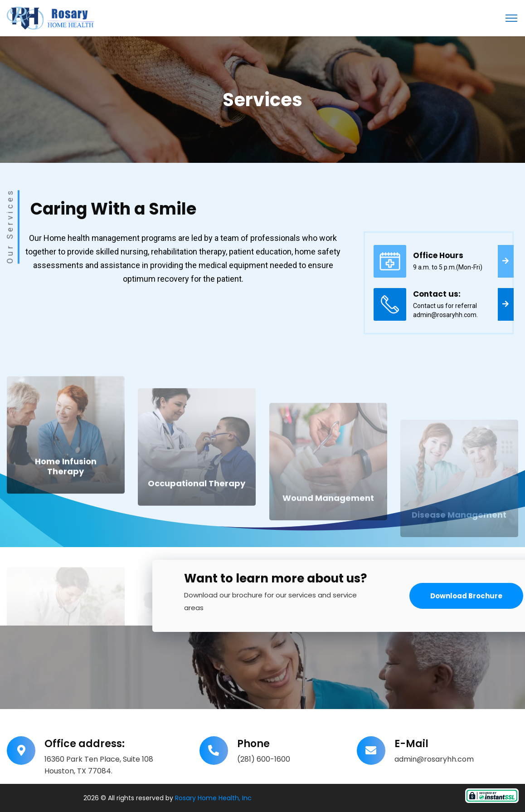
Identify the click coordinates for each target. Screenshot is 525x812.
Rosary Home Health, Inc (213, 798)
